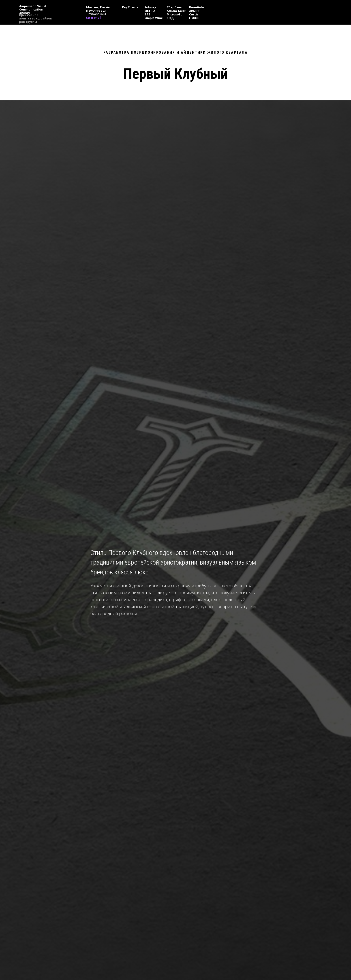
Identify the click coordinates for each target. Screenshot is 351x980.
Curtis (194, 14)
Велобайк (197, 7)
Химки (194, 11)
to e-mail (94, 17)
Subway (150, 7)
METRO (150, 11)
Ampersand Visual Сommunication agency (33, 9)
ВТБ (147, 14)
